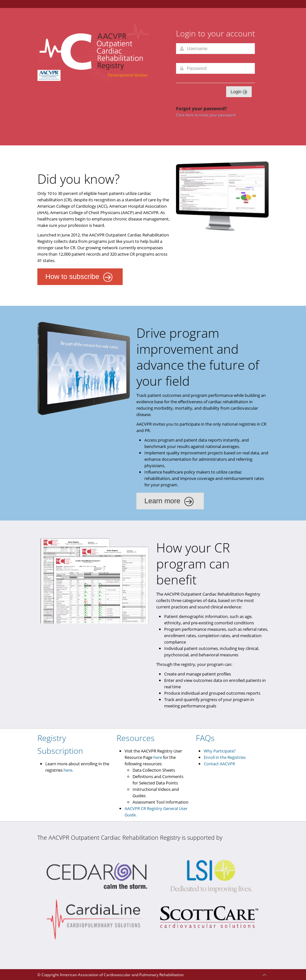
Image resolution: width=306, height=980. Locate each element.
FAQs (205, 738)
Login (239, 92)
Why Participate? (220, 751)
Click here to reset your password (206, 115)
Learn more (169, 502)
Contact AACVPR (219, 764)
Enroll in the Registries (225, 757)
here (68, 770)
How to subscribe (79, 277)
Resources (136, 738)
